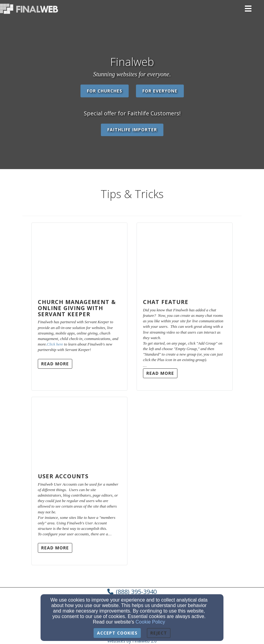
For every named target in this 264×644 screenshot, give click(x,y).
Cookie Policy (150, 622)
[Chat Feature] (185, 258)
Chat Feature (166, 302)
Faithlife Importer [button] (132, 130)
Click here (55, 344)
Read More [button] (55, 364)
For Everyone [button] (160, 91)
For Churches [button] (105, 91)
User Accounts (63, 476)
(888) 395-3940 (136, 592)
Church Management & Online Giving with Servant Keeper (77, 308)
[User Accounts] (79, 432)
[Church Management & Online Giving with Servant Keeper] (79, 258)
